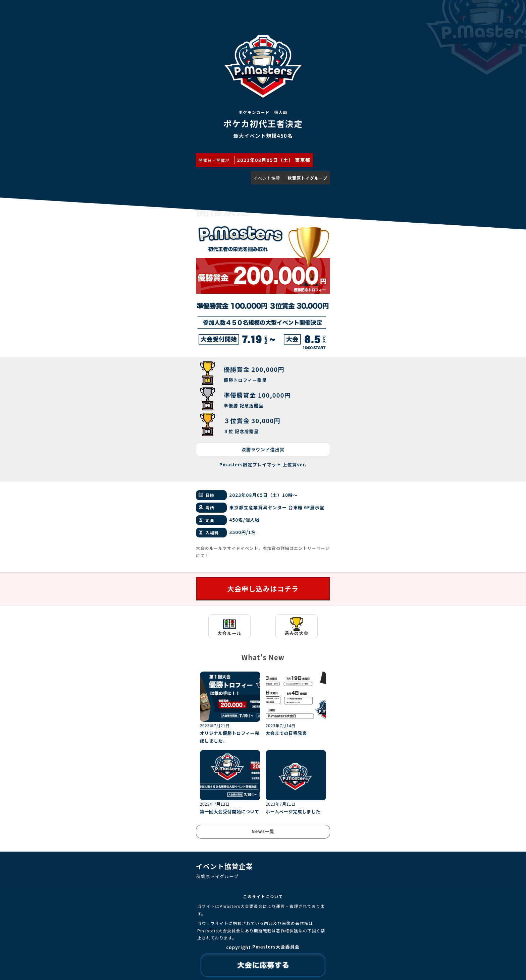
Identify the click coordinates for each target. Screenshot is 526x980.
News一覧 (263, 831)
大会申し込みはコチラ (263, 589)
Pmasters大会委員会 (276, 947)
